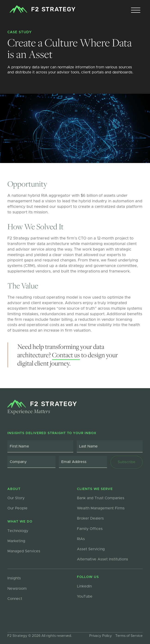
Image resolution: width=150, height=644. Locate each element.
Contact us (66, 355)
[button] (136, 10)
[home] (41, 9)
